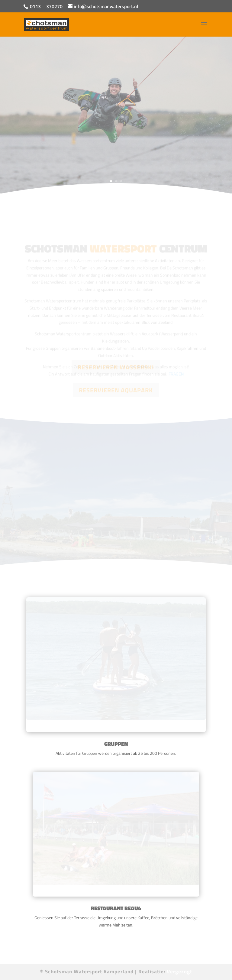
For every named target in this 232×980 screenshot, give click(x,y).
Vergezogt (179, 972)
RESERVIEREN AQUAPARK (116, 390)
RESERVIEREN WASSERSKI (116, 367)
